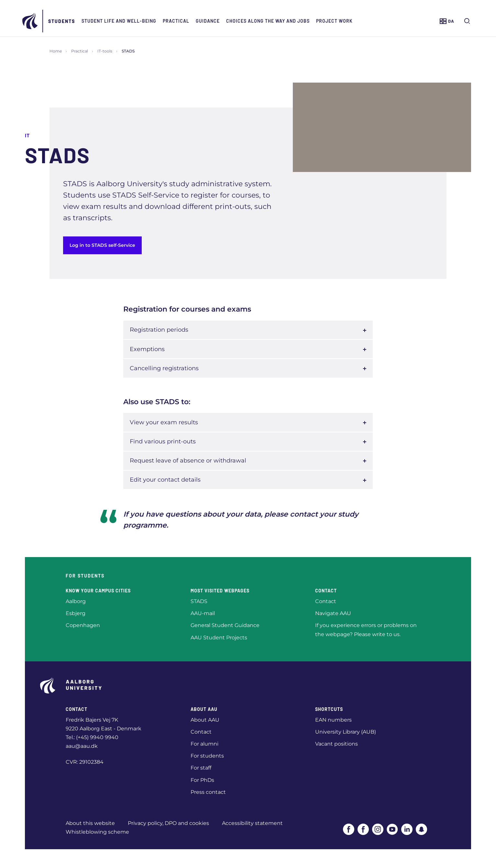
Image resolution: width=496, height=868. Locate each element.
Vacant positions (336, 744)
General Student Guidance (225, 625)
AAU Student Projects (219, 638)
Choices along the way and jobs (294, 21)
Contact (326, 601)
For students (207, 756)
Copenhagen (83, 625)
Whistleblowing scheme (97, 832)
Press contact (208, 792)
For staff (201, 768)
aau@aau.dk (82, 746)
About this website (90, 823)
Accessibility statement (252, 823)
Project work (361, 21)
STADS (199, 601)
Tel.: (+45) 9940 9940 (92, 737)
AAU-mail (203, 613)
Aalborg (76, 601)
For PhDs (202, 780)
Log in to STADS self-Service (102, 245)
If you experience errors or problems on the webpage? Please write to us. (366, 630)
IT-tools (105, 51)
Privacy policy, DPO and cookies (168, 823)
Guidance (234, 21)
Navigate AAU (333, 613)
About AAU (205, 720)
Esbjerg (76, 613)
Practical (202, 21)
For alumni (204, 744)
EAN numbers (333, 720)
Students (88, 21)
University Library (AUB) (346, 732)
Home (56, 51)
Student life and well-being (145, 21)
